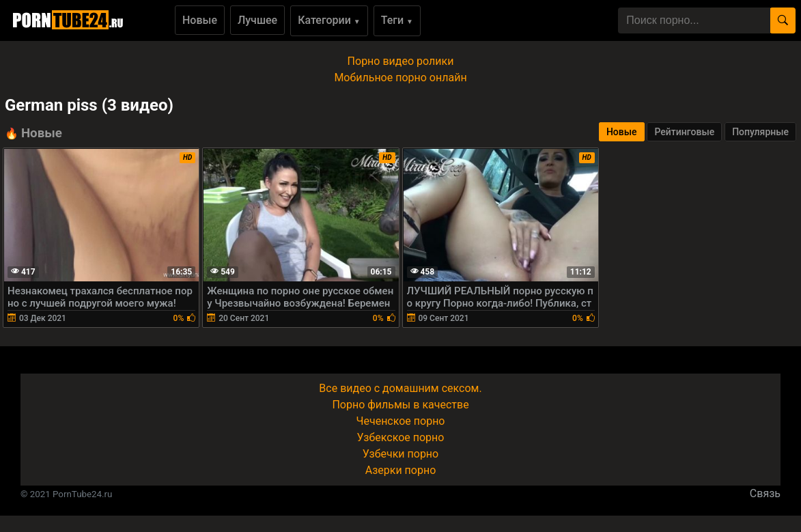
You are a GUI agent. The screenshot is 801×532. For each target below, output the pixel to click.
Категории (329, 20)
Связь (765, 493)
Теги (397, 20)
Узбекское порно (401, 437)
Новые (200, 20)
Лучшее (257, 20)
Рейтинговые (684, 132)
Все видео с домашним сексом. (400, 388)
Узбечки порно (400, 454)
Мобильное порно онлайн (400, 78)
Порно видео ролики (401, 61)
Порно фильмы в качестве (400, 405)
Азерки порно (401, 470)
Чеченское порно (401, 421)
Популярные (760, 132)
